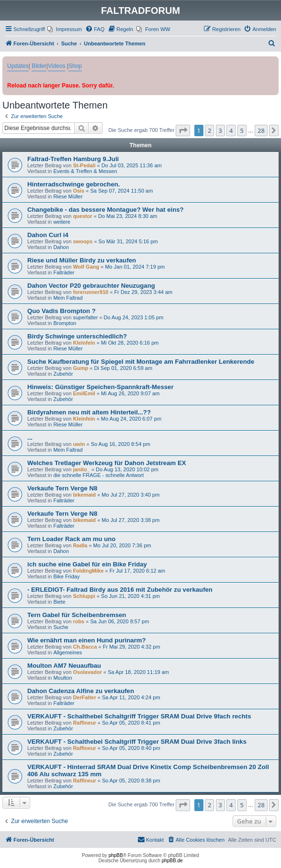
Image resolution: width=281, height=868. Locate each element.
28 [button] (261, 130)
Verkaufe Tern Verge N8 (62, 488)
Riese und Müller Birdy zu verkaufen (82, 260)
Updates (18, 66)
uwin (79, 444)
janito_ (81, 469)
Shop (75, 66)
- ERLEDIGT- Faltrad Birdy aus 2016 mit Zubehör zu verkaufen (120, 590)
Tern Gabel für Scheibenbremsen (77, 615)
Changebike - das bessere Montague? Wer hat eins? (106, 210)
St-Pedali (84, 165)
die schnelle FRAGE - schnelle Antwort (98, 475)
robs (79, 621)
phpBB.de (172, 861)
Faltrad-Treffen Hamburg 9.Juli (73, 159)
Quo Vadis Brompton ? (62, 311)
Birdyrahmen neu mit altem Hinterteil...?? (89, 412)
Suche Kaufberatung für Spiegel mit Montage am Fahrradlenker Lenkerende (141, 362)
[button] (183, 130)
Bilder (39, 66)
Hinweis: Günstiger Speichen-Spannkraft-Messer (101, 387)
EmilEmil (84, 393)
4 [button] (231, 130)
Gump (80, 368)
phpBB (116, 855)
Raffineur (84, 723)
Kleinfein (84, 343)
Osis (79, 191)
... (30, 438)
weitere (62, 222)
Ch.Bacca (85, 647)
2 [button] (209, 130)
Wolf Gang (86, 267)
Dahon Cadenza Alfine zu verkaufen (81, 691)
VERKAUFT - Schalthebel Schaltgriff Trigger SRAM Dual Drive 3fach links (137, 742)
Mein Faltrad (68, 298)
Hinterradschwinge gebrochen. (73, 184)
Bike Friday (66, 576)
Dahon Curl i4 (48, 235)
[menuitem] (65, 29)
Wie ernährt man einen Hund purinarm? (87, 640)
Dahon (61, 247)
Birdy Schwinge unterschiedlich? (77, 336)
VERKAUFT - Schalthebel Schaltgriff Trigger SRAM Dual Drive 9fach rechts (139, 716)
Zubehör (63, 374)
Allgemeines (67, 652)
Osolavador (87, 672)
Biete (59, 602)
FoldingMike (88, 571)
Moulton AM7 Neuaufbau (64, 666)
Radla (80, 545)
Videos (56, 66)
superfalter (85, 317)
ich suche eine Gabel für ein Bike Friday (87, 564)
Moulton (62, 678)
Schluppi (84, 596)
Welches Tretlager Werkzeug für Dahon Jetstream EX (107, 463)
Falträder (64, 272)
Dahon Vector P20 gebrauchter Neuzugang (91, 286)
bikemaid (84, 495)
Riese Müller (68, 196)
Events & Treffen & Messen (85, 171)
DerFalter (84, 697)
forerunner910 (90, 292)
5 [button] (242, 130)
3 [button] (220, 130)
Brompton (65, 323)
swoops (83, 241)
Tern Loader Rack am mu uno (71, 539)
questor (82, 216)
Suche (61, 627)
